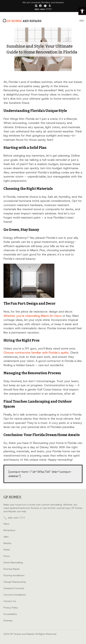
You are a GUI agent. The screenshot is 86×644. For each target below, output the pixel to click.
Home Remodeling (13, 562)
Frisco (7, 556)
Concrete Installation (15, 595)
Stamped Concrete (14, 588)
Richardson (9, 530)
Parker (7, 550)
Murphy (7, 543)
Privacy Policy (11, 608)
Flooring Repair (12, 569)
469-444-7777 (43, 9)
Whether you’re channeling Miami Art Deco (33, 316)
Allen (6, 537)
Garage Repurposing (15, 582)
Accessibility (10, 614)
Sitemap (8, 620)
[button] (82, 11)
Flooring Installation (14, 575)
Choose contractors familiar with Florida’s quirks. (36, 353)
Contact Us (10, 601)
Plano (6, 524)
